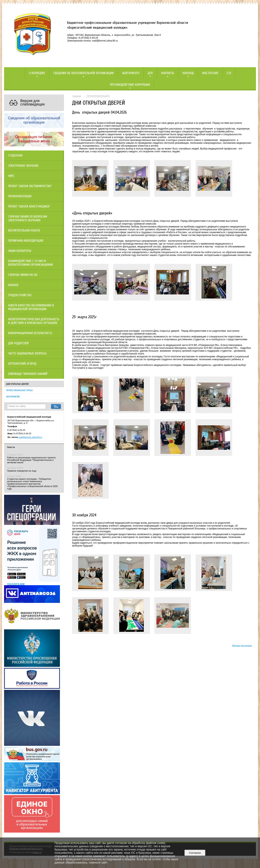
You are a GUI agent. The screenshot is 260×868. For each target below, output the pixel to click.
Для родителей (18, 343)
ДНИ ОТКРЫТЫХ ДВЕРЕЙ (17, 384)
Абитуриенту (131, 73)
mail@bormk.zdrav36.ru (30, 437)
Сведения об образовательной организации (84, 73)
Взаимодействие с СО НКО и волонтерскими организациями (30, 263)
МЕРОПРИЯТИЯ (13, 397)
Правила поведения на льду (22, 471)
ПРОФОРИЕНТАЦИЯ (98, 96)
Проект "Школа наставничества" (30, 186)
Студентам (15, 156)
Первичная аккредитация (26, 241)
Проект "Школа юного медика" (29, 206)
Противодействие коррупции (130, 85)
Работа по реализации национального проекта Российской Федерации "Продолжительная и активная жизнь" (31, 460)
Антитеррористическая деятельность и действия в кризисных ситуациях (34, 321)
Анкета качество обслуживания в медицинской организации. (31, 307)
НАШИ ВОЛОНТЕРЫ (20, 251)
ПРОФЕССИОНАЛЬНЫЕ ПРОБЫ (19, 390)
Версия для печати (242, 645)
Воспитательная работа (24, 230)
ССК (229, 73)
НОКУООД (188, 73)
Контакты (168, 73)
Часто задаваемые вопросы (27, 353)
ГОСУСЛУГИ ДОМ (16, 584)
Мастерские (210, 73)
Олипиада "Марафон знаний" (28, 374)
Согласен (195, 853)
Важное (13, 285)
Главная (77, 96)
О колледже (37, 73)
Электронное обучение (23, 166)
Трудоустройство (20, 295)
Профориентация (20, 196)
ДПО (150, 73)
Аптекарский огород (22, 364)
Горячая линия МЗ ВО (23, 275)
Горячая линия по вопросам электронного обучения (28, 218)
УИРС (11, 176)
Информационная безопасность (30, 333)
